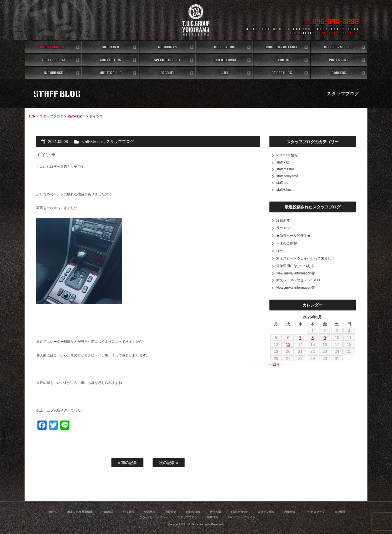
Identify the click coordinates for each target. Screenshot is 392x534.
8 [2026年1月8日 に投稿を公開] (313, 338)
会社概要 (340, 512)
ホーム (53, 512)
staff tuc (282, 183)
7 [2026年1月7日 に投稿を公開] (300, 338)
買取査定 (171, 512)
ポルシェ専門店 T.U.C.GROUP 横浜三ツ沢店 (196, 20)
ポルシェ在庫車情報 (80, 512)
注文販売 (129, 512)
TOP (32, 116)
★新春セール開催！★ (293, 236)
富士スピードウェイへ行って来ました (305, 258)
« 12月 (274, 364)
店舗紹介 (290, 512)
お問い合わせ (239, 512)
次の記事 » (169, 463)
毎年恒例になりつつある (295, 266)
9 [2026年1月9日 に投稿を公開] (325, 338)
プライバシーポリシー (154, 517)
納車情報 (213, 517)
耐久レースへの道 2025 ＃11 (298, 280)
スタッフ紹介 (266, 512)
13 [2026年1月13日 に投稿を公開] (288, 344)
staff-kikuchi (76, 116)
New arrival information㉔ (295, 273)
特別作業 (215, 512)
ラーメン (283, 228)
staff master (285, 169)
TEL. (331, 22)
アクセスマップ (315, 512)
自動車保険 (193, 512)
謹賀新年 (283, 220)
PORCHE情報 (287, 155)
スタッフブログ (51, 116)
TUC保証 (108, 512)
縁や (280, 251)
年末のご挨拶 (287, 243)
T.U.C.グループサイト (242, 517)
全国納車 (150, 512)
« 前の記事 (128, 463)
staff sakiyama (287, 176)
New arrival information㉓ (295, 288)
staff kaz (283, 162)
